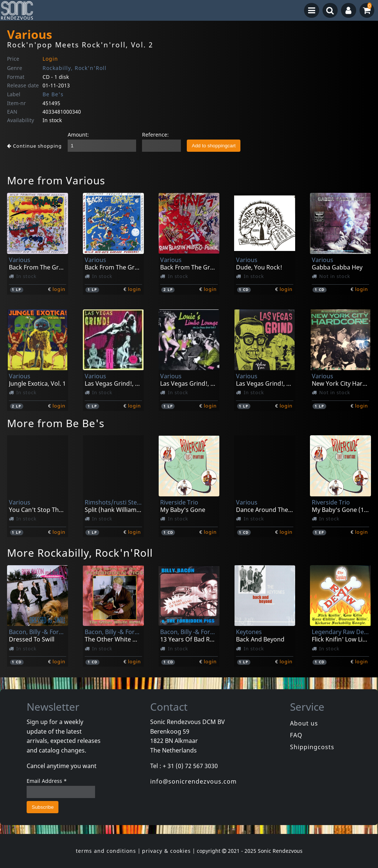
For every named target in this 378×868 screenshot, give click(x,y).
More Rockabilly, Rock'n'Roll (80, 553)
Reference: (155, 135)
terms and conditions (106, 851)
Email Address (47, 781)
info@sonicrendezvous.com (193, 781)
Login (50, 59)
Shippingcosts (312, 747)
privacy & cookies (166, 851)
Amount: (78, 135)
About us (304, 723)
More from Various (56, 180)
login (59, 289)
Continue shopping (34, 146)
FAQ (296, 735)
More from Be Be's (56, 423)
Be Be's (53, 94)
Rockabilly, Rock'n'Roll (75, 68)
